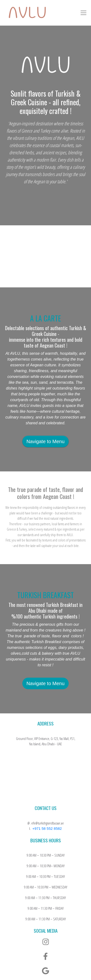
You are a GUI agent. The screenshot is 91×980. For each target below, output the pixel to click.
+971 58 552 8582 (47, 828)
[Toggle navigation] (83, 13)
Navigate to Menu (45, 441)
